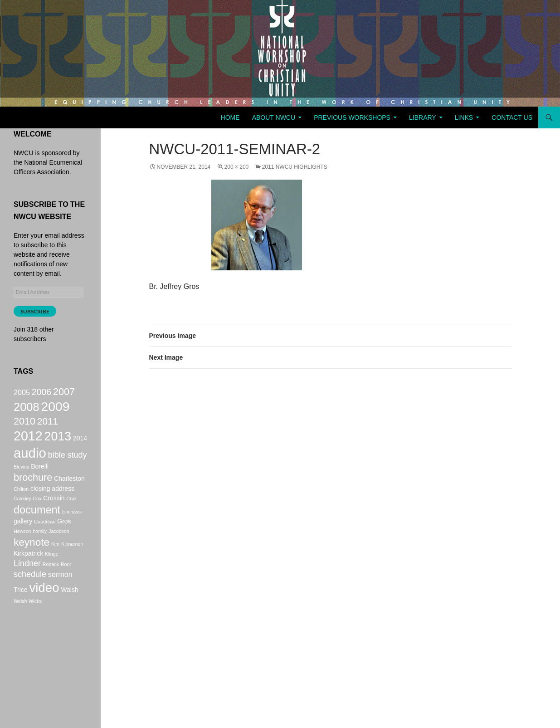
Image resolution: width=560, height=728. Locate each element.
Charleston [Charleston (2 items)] (69, 491)
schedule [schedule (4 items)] (30, 595)
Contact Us (512, 117)
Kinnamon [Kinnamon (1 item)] (72, 561)
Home (230, 117)
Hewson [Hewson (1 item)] (22, 547)
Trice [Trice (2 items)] (21, 613)
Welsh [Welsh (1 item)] (20, 625)
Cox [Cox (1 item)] (37, 513)
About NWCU (274, 117)
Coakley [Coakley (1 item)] (22, 513)
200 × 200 (237, 167)
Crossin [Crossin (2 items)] (54, 512)
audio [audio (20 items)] (30, 463)
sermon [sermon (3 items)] (60, 595)
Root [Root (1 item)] (66, 584)
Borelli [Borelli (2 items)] (40, 478)
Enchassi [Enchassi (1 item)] (72, 527)
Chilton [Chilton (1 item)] (21, 503)
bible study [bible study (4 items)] (68, 465)
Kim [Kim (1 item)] (55, 561)
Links (464, 117)
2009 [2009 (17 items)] (56, 410)
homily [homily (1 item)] (40, 547)
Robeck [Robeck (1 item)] (51, 584)
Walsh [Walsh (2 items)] (69, 613)
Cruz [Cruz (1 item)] (71, 513)
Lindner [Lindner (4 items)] (27, 583)
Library (423, 117)
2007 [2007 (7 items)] (64, 393)
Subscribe (35, 311)
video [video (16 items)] (44, 611)
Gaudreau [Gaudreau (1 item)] (45, 538)
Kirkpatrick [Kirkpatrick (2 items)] (28, 572)
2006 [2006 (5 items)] (41, 393)
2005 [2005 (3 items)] (22, 393)
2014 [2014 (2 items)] (80, 446)
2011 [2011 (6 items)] (48, 427)
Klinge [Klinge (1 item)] (52, 572)
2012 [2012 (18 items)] (28, 444)
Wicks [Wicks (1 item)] (35, 625)
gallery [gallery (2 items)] (23, 537)
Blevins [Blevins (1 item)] (21, 479)
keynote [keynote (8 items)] (32, 559)
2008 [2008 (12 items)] (27, 410)
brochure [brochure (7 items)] (33, 490)
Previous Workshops (352, 117)
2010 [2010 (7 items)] (24, 427)
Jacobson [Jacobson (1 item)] (59, 547)
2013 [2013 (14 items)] (58, 444)
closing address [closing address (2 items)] (52, 503)
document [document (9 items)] (37, 525)
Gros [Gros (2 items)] (64, 537)
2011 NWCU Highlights (295, 167)
